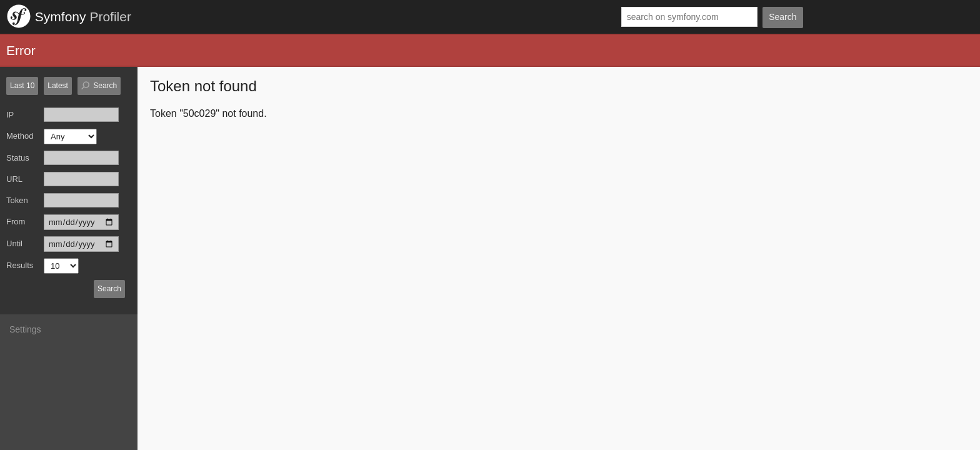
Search (782, 17)
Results (20, 265)
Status (18, 158)
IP (10, 115)
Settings (25, 329)
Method (20, 136)
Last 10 (22, 86)
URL (14, 179)
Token (17, 200)
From (16, 222)
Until (14, 243)
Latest (58, 86)
